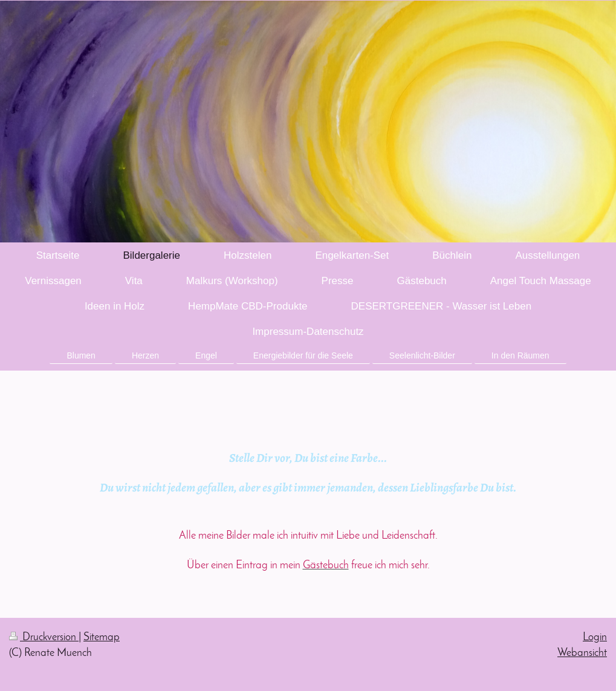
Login (595, 637)
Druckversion (44, 637)
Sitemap (102, 637)
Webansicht (582, 653)
